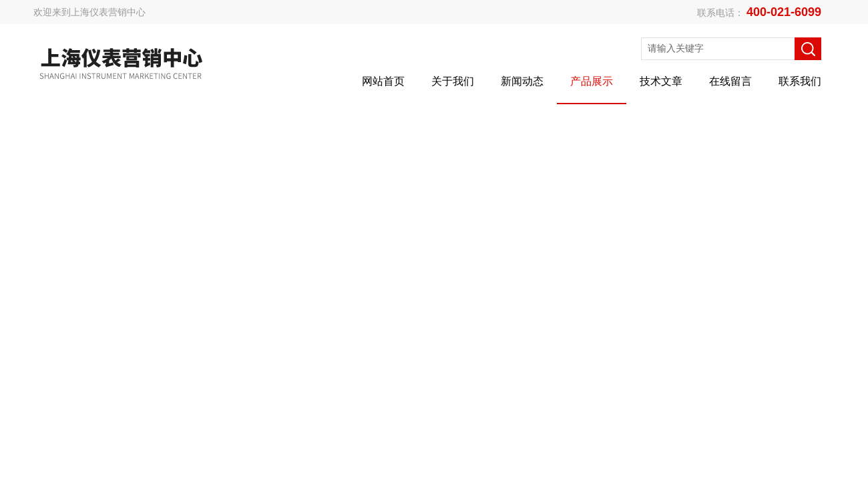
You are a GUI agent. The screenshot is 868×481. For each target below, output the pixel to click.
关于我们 (453, 81)
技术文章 (661, 81)
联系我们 (800, 81)
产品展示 (592, 81)
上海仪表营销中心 (108, 12)
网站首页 (383, 81)
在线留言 (730, 81)
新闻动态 (522, 81)
